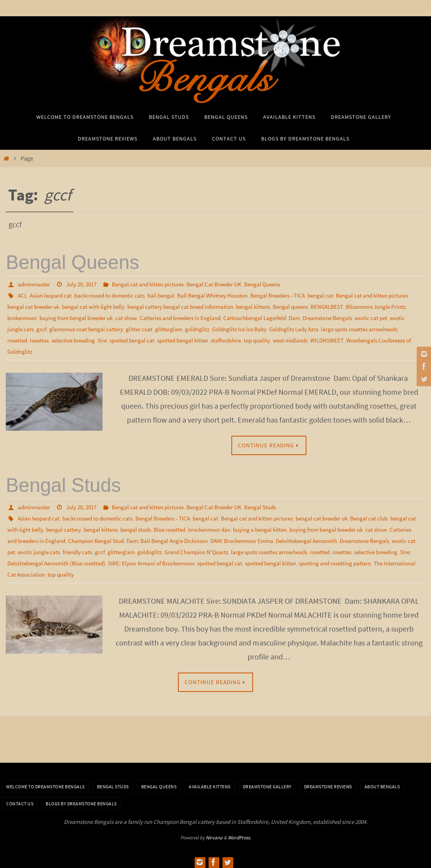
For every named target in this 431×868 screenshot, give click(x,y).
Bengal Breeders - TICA (295, 295)
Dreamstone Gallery (267, 783)
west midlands (47, 349)
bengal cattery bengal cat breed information (215, 306)
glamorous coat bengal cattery (200, 327)
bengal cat (341, 295)
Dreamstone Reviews (328, 783)
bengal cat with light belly (123, 306)
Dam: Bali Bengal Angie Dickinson (238, 538)
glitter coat (256, 327)
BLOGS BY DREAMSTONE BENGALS (81, 800)
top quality (249, 570)
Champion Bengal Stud (162, 538)
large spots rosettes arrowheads (105, 338)
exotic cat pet (81, 327)
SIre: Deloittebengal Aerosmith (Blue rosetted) (200, 559)
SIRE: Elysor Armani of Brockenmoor (309, 559)
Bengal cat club (393, 516)
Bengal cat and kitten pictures (156, 284)
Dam (386, 317)
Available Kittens (210, 783)
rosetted (160, 338)
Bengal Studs (63, 483)
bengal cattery (94, 527)
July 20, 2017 (86, 284)
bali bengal (171, 295)
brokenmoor (92, 317)
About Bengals (382, 783)
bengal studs (171, 527)
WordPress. (239, 834)
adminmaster (35, 284)
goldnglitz (317, 327)
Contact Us (20, 800)
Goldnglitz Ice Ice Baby (361, 327)
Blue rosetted (208, 527)
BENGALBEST (373, 306)
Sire (253, 338)
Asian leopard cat (53, 295)
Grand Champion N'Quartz (319, 548)
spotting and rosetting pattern (104, 570)
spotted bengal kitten (339, 338)
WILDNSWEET (86, 349)
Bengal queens (334, 306)
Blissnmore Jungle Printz (40, 317)
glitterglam (287, 327)
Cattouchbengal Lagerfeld (344, 317)
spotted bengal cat (285, 338)
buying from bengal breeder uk (151, 317)
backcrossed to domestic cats (116, 295)
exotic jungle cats (123, 327)
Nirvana (214, 834)
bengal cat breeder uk (60, 306)
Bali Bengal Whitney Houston (226, 295)
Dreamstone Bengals (34, 327)
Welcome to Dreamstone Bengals (45, 783)
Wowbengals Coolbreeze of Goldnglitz (155, 349)
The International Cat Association (189, 570)
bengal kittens (293, 306)
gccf (153, 327)
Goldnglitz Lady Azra (34, 338)
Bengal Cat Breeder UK (226, 284)
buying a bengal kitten (306, 527)
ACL (23, 295)
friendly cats (193, 548)
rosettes (185, 338)
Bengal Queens (73, 262)
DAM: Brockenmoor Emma (318, 538)
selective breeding (222, 338)
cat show (206, 317)
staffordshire (387, 338)
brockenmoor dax (251, 527)
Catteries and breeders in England (264, 317)
